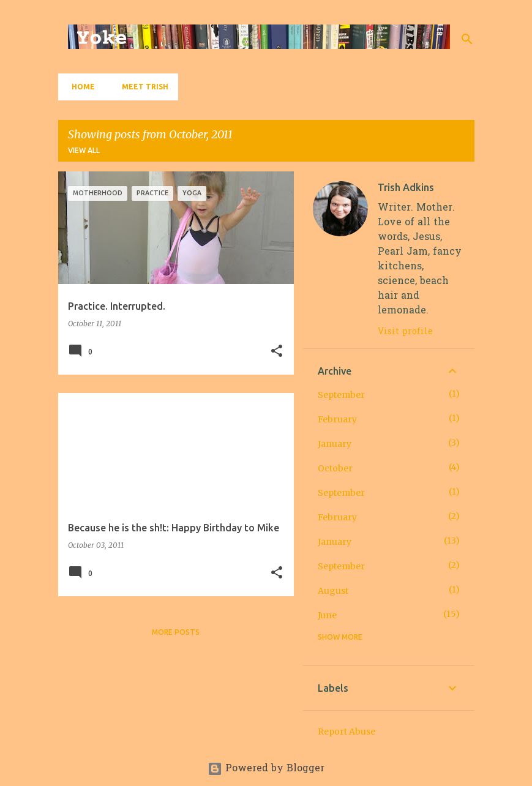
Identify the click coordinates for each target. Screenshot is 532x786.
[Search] (467, 39)
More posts (176, 632)
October (335, 468)
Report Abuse (347, 732)
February (337, 419)
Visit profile (405, 332)
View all (84, 150)
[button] (277, 352)
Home (80, 87)
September (341, 395)
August (333, 591)
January (335, 444)
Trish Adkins (406, 187)
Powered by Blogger (266, 769)
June (327, 615)
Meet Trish (141, 87)
